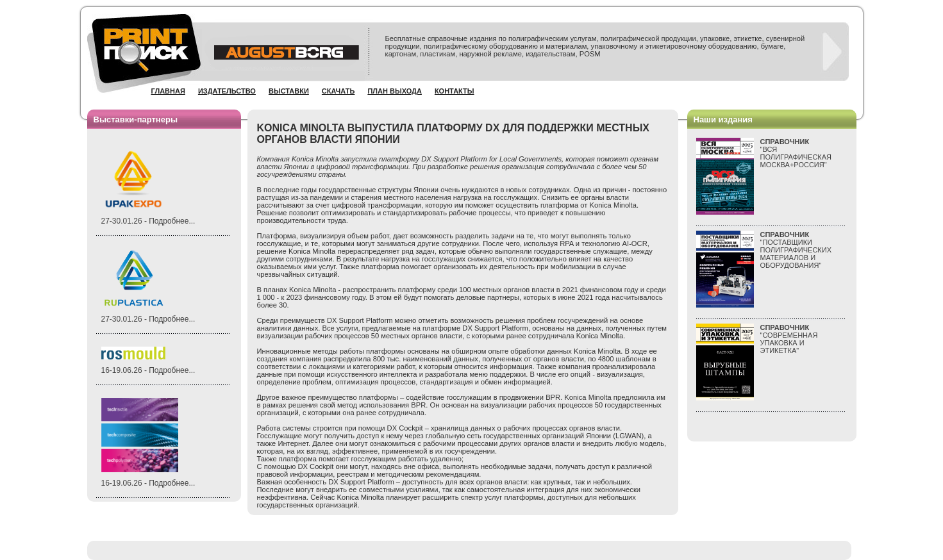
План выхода (395, 91)
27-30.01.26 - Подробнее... (148, 221)
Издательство (227, 91)
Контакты (455, 91)
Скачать (338, 91)
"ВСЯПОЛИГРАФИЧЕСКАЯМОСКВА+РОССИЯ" (796, 153)
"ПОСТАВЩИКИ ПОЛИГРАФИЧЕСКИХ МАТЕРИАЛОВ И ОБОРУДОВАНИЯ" (796, 250)
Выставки (289, 91)
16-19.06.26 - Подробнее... (148, 370)
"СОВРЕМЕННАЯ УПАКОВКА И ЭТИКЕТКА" (789, 339)
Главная (168, 91)
